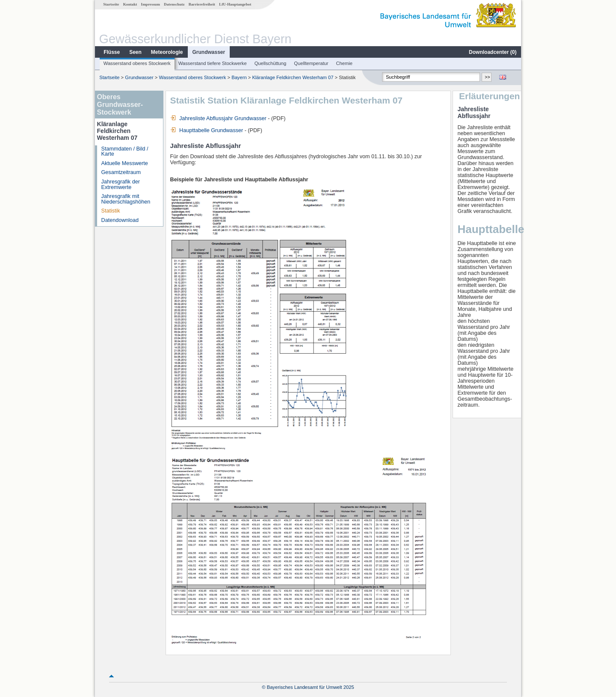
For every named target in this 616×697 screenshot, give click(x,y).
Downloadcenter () (493, 52)
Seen (135, 52)
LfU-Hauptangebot (235, 4)
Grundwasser (209, 52)
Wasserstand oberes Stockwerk (137, 63)
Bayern (239, 77)
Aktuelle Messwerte (125, 163)
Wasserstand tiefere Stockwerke (213, 63)
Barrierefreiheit (202, 4)
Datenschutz (174, 4)
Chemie (345, 63)
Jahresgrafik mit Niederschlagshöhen (126, 199)
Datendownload (120, 220)
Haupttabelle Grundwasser (207, 130)
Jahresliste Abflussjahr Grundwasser (218, 118)
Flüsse (112, 52)
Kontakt (130, 4)
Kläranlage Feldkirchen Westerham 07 (293, 77)
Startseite (111, 4)
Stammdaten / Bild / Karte (125, 152)
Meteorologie (167, 52)
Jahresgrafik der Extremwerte (121, 185)
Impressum (151, 4)
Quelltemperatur (311, 63)
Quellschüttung (271, 63)
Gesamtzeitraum (121, 172)
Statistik (111, 211)
